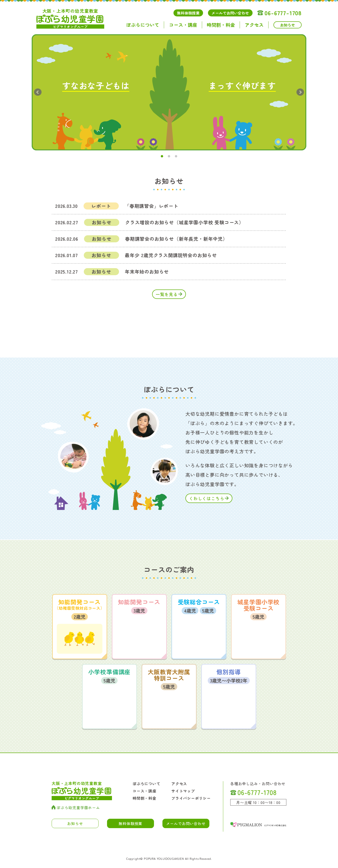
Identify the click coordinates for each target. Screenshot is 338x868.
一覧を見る (167, 294)
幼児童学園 (70, 18)
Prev (38, 92)
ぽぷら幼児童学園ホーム (76, 807)
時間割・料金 (221, 25)
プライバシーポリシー (191, 798)
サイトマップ (183, 791)
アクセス (254, 25)
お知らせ (288, 25)
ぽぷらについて (143, 25)
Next (300, 92)
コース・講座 (183, 25)
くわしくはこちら (207, 498)
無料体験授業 (188, 13)
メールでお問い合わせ (230, 13)
